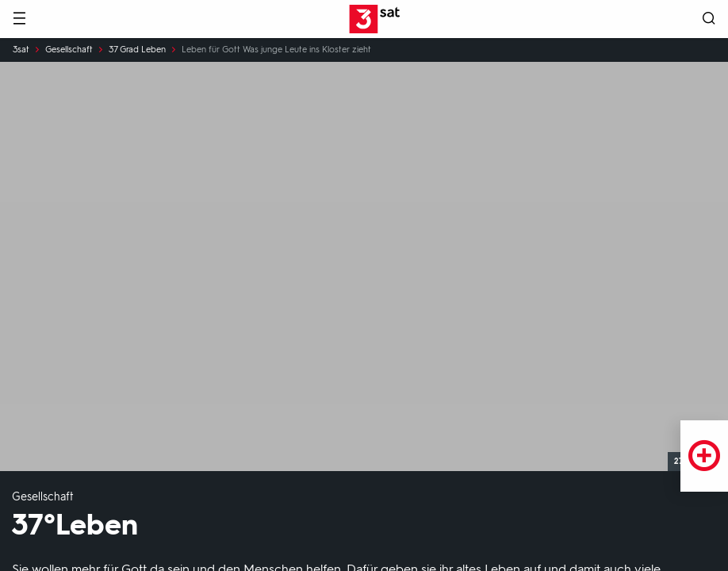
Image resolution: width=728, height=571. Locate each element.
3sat (21, 50)
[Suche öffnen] (709, 19)
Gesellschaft (69, 50)
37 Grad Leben (137, 50)
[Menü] (19, 19)
